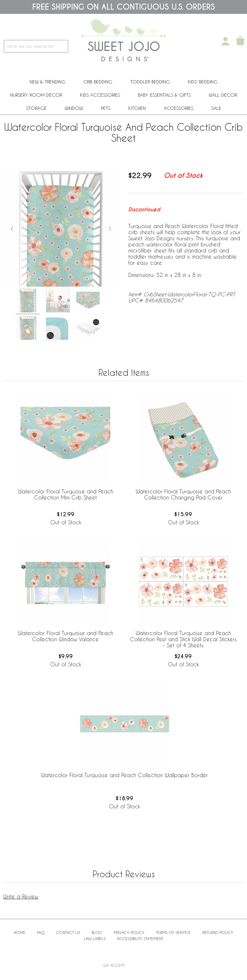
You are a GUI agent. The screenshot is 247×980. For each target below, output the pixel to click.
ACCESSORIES (178, 108)
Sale (216, 108)
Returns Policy (218, 932)
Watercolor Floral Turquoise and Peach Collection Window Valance (66, 636)
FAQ (41, 932)
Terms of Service (173, 932)
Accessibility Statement (140, 938)
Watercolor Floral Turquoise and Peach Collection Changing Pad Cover (183, 494)
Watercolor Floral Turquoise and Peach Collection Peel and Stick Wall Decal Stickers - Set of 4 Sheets (183, 639)
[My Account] (225, 41)
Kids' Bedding (203, 82)
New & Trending (47, 82)
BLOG (97, 932)
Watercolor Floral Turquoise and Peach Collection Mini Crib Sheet (66, 494)
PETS (106, 108)
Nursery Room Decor (36, 95)
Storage (36, 108)
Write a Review (21, 896)
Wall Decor (223, 95)
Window (74, 108)
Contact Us (68, 932)
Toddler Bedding (150, 82)
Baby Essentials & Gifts (164, 95)
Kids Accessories (100, 95)
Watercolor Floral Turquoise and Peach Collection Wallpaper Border (124, 775)
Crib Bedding (98, 82)
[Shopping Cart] (240, 41)
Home (20, 932)
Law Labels (95, 938)
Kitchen (137, 108)
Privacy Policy (129, 932)
